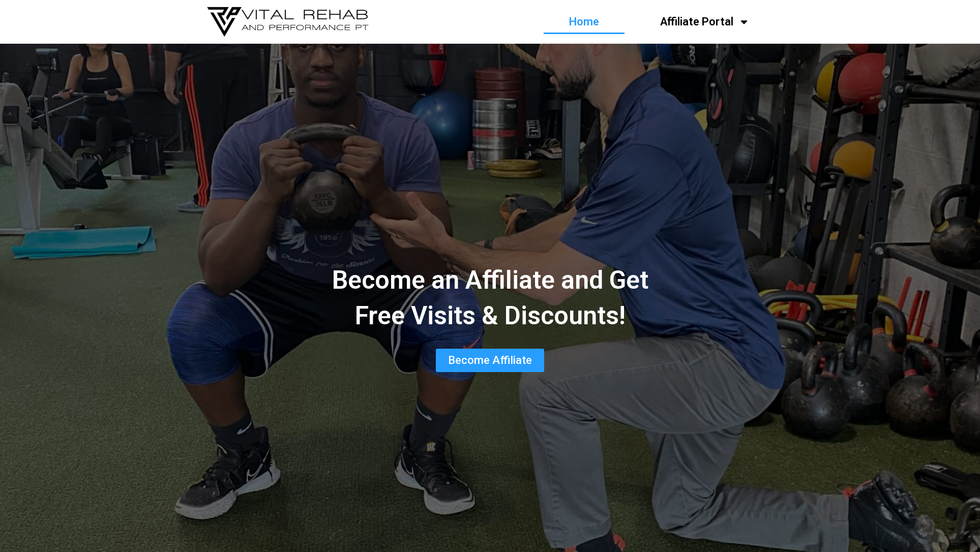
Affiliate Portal (705, 22)
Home (584, 22)
